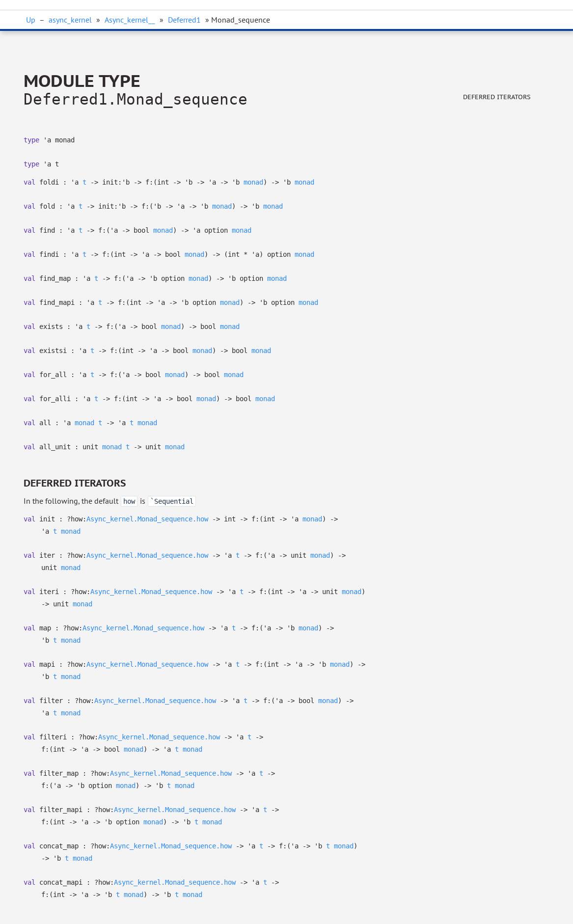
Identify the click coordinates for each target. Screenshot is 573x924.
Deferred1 (184, 20)
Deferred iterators (497, 97)
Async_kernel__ (130, 20)
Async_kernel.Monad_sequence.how (147, 519)
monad (253, 182)
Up (31, 20)
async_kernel (70, 20)
